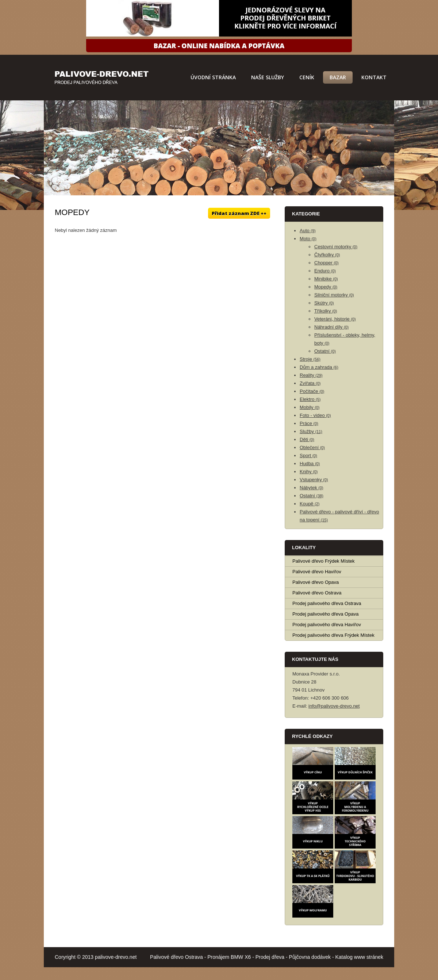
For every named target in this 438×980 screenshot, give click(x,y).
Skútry (324, 303)
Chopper (326, 263)
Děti (307, 439)
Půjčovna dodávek (310, 957)
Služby (311, 431)
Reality (311, 375)
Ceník (307, 77)
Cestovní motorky (336, 247)
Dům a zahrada (319, 367)
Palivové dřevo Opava (316, 582)
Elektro (310, 399)
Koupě (310, 504)
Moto (308, 239)
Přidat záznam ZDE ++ (239, 213)
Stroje (310, 359)
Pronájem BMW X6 (229, 957)
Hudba (310, 464)
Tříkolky (326, 311)
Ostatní (325, 351)
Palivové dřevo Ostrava (317, 593)
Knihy (309, 472)
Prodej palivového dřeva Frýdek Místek (333, 635)
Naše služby (268, 77)
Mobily (310, 407)
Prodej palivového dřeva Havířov (327, 625)
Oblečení (312, 447)
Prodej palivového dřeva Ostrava (327, 603)
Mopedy (326, 287)
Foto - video (315, 415)
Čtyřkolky (327, 255)
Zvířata (310, 383)
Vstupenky (314, 480)
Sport (308, 455)
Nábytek (312, 488)
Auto (308, 231)
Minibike (326, 279)
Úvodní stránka (213, 77)
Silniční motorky (334, 295)
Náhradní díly (331, 327)
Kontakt (374, 77)
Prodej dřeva (270, 957)
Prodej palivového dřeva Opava (325, 614)
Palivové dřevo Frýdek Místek (324, 561)
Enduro (325, 271)
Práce (309, 423)
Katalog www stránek (359, 957)
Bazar (338, 77)
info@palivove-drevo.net (334, 706)
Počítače (312, 391)
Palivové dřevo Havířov (317, 572)
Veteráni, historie (335, 319)
